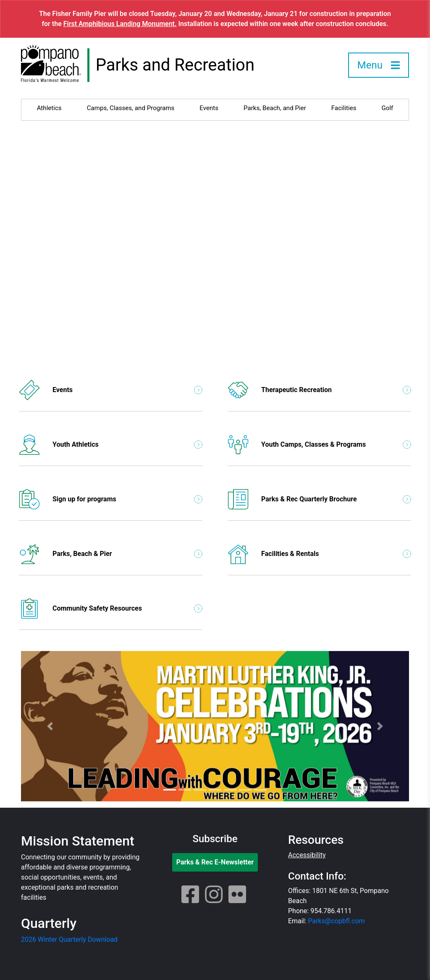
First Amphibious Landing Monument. (120, 24)
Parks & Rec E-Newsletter (215, 862)
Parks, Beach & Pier (111, 554)
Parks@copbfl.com (336, 921)
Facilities (344, 108)
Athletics (49, 108)
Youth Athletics (111, 445)
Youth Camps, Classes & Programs (319, 445)
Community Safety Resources (111, 609)
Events (209, 108)
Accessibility (307, 855)
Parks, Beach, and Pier (275, 108)
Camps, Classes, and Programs (131, 108)
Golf (388, 108)
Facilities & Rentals (319, 554)
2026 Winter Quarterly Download (69, 939)
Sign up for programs (111, 499)
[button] (50, 726)
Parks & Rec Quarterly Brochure (319, 499)
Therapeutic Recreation (319, 390)
